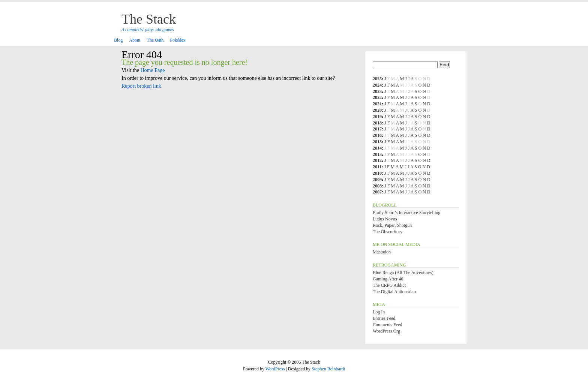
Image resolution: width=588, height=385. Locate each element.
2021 (377, 104)
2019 (377, 117)
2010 (377, 173)
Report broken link (141, 86)
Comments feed (387, 325)
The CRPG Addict (389, 285)
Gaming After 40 (388, 279)
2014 (377, 148)
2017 (377, 129)
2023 (377, 91)
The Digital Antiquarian (394, 292)
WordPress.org (386, 331)
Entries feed (384, 318)
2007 (377, 192)
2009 (377, 180)
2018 (377, 123)
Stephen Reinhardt (328, 369)
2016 (377, 135)
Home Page (153, 70)
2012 (377, 160)
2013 (377, 154)
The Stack (149, 19)
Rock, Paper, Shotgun (392, 225)
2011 (377, 167)
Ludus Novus (385, 219)
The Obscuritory (388, 232)
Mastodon (382, 252)
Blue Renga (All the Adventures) (403, 273)
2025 (377, 79)
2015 (377, 142)
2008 (377, 186)
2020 (377, 110)
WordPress (275, 369)
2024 (377, 85)
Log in (379, 312)
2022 (377, 97)
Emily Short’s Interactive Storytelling (406, 213)
